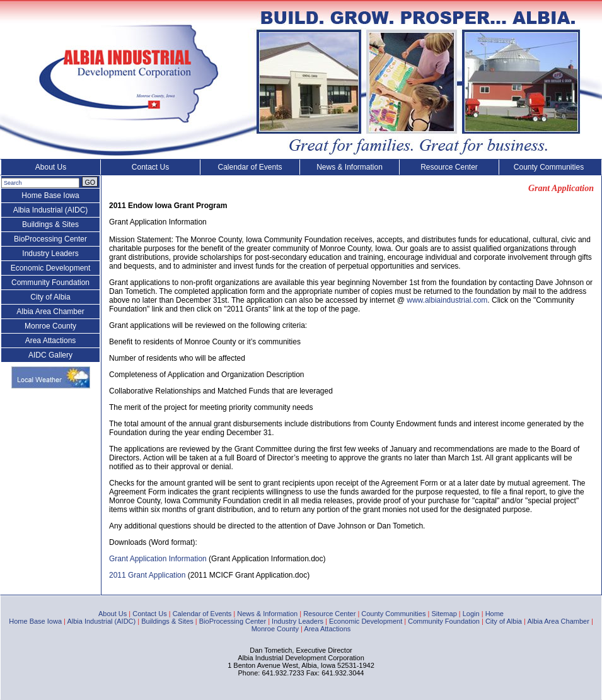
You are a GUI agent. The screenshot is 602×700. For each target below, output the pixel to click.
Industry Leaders (50, 254)
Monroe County (50, 326)
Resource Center (449, 167)
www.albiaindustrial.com (447, 300)
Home (495, 614)
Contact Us (150, 167)
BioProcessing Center (50, 239)
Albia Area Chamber (50, 312)
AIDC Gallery (50, 355)
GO (90, 182)
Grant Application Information (158, 559)
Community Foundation (50, 283)
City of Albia (50, 297)
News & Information (350, 167)
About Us (51, 167)
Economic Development (51, 268)
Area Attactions (51, 341)
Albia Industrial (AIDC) (51, 210)
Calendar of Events (250, 167)
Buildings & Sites (50, 225)
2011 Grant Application (147, 575)
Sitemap (444, 614)
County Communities (549, 167)
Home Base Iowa (50, 195)
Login (471, 614)
